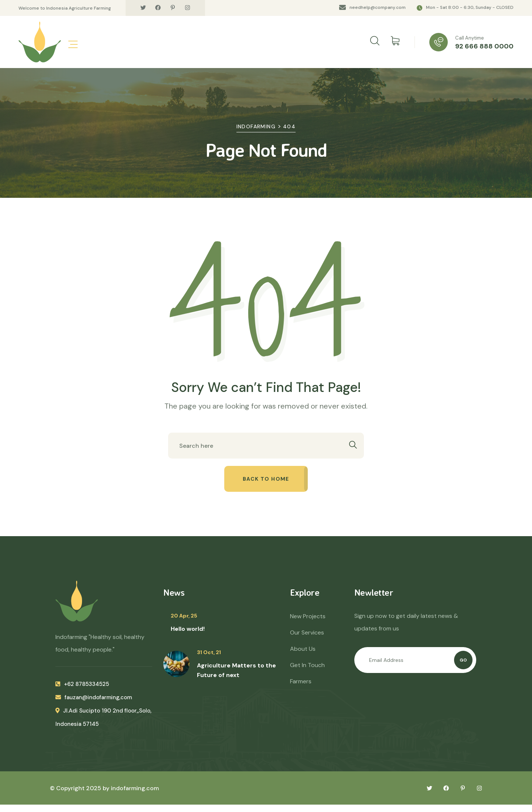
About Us (303, 649)
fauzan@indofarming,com (94, 697)
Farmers (301, 681)
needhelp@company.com (378, 7)
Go (463, 660)
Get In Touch (307, 665)
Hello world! (188, 629)
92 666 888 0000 (484, 46)
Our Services (307, 632)
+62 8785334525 (82, 684)
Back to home (266, 479)
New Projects (308, 616)
